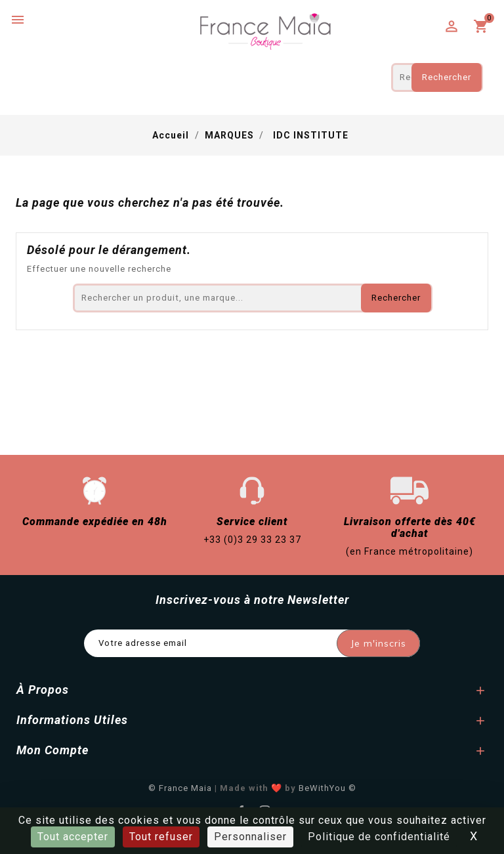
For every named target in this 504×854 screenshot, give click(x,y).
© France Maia (180, 788)
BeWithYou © (327, 788)
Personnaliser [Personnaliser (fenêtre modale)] (250, 837)
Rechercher (447, 77)
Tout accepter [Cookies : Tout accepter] (73, 837)
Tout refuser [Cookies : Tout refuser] (161, 837)
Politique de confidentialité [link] (379, 837)
